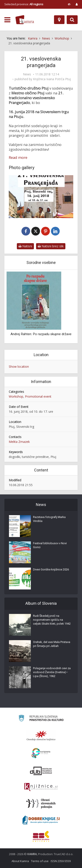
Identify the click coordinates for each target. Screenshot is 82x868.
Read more (18, 158)
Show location (19, 366)
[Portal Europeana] (41, 753)
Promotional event (38, 396)
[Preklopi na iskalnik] (72, 20)
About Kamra (20, 861)
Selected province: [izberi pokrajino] (24, 4)
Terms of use (40, 861)
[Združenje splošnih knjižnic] (41, 836)
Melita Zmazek (19, 442)
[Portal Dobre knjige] (41, 820)
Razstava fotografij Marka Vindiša (49, 519)
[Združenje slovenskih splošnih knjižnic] (41, 787)
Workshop (16, 396)
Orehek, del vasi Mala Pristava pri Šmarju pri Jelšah (52, 644)
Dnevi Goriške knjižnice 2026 (51, 569)
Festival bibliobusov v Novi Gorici (50, 545)
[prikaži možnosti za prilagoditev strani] (69, 4)
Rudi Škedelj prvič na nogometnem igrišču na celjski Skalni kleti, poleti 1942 (52, 620)
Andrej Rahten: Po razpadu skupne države (41, 334)
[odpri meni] (7, 20)
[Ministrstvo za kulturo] (41, 719)
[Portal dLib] (41, 771)
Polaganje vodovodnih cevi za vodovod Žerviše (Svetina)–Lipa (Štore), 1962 (52, 672)
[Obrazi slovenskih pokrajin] (41, 804)
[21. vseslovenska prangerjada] (41, 197)
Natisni (25, 246)
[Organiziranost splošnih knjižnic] (41, 736)
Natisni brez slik (51, 246)
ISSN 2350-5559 (61, 861)
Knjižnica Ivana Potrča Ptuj (52, 79)
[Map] (59, 20)
